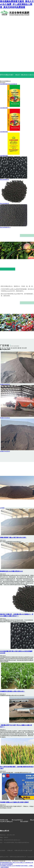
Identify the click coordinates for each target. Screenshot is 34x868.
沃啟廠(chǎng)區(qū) (5, 384)
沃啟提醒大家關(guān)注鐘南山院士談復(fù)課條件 (14, 802)
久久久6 (13, 866)
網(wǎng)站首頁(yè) (17, 820)
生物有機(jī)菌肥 (4, 84)
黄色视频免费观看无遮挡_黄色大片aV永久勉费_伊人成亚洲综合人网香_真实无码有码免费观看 (17, 4)
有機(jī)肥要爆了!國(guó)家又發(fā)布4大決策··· (13, 537)
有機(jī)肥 (17, 75)
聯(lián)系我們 (24, 822)
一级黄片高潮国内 (4, 867)
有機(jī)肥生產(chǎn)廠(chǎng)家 (23, 850)
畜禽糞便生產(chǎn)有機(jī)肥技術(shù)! (11, 571)
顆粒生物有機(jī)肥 (13, 84)
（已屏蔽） (31, 866)
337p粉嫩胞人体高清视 (6, 866)
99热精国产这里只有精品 (22, 866)
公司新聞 (2, 508)
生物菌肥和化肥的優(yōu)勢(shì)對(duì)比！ (13, 691)
